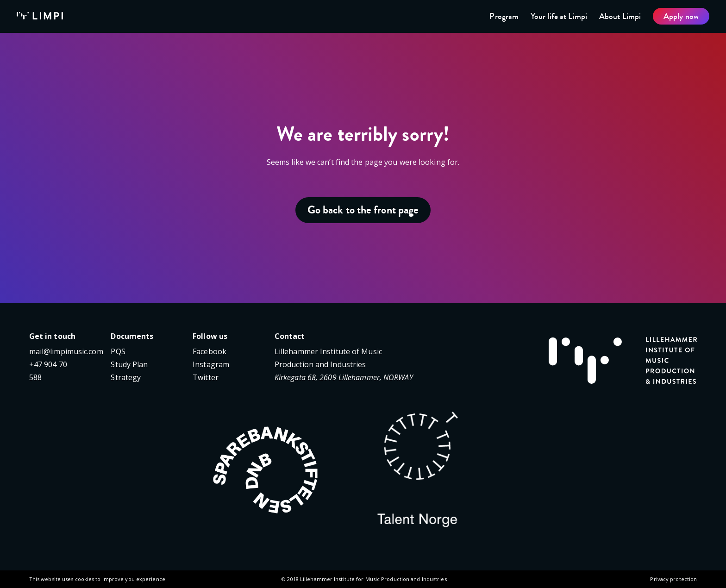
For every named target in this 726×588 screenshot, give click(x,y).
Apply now (681, 16)
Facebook (210, 351)
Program (504, 16)
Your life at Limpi (559, 16)
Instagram (211, 364)
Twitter (206, 377)
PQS (118, 351)
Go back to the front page (363, 210)
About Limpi (620, 16)
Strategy (126, 377)
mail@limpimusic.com (66, 351)
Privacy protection (673, 579)
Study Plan (129, 364)
